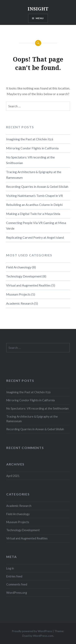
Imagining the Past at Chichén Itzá (30, 139)
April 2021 (13, 476)
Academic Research (20, 303)
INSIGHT (38, 9)
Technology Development (24, 276)
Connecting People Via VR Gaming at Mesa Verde (36, 225)
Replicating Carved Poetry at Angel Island (35, 237)
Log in (10, 568)
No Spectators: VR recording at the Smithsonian (30, 160)
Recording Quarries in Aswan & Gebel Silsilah (37, 186)
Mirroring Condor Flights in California (32, 148)
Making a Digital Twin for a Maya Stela (33, 214)
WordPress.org (17, 593)
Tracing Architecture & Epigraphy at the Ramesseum (34, 175)
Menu (40, 18)
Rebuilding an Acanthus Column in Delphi (34, 205)
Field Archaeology (19, 267)
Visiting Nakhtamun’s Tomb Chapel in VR (34, 196)
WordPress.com (43, 636)
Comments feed (17, 584)
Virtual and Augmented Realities (28, 285)
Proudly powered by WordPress (32, 631)
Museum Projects (18, 294)
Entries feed (14, 576)
